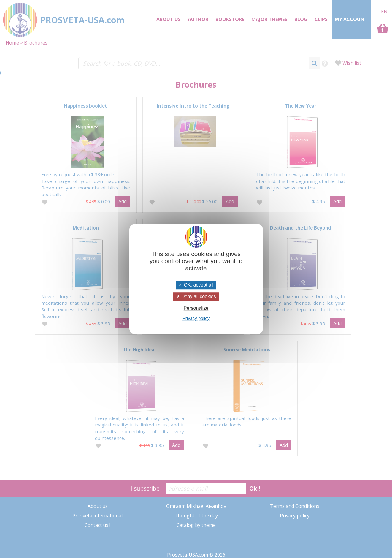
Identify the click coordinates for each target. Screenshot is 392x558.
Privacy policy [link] (196, 318)
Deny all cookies (196, 297)
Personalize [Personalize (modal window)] (196, 308)
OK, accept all (196, 285)
